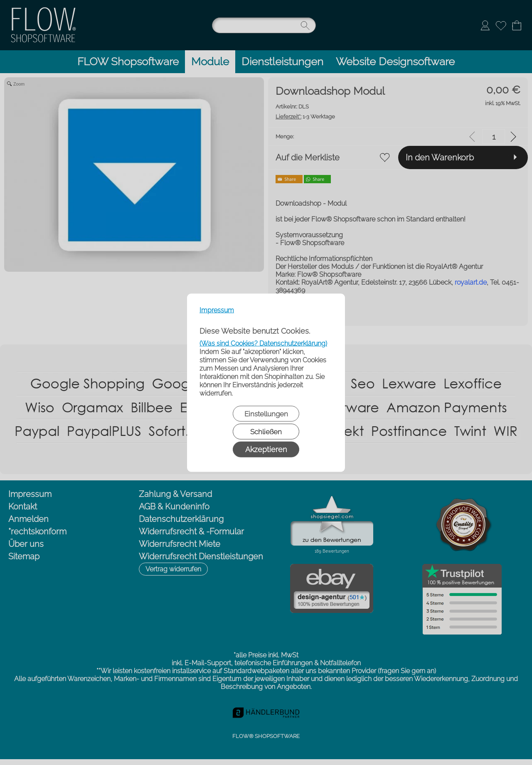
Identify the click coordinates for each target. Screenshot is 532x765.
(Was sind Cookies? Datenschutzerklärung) (263, 343)
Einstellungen (266, 413)
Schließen (266, 431)
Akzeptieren (266, 449)
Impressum (217, 310)
